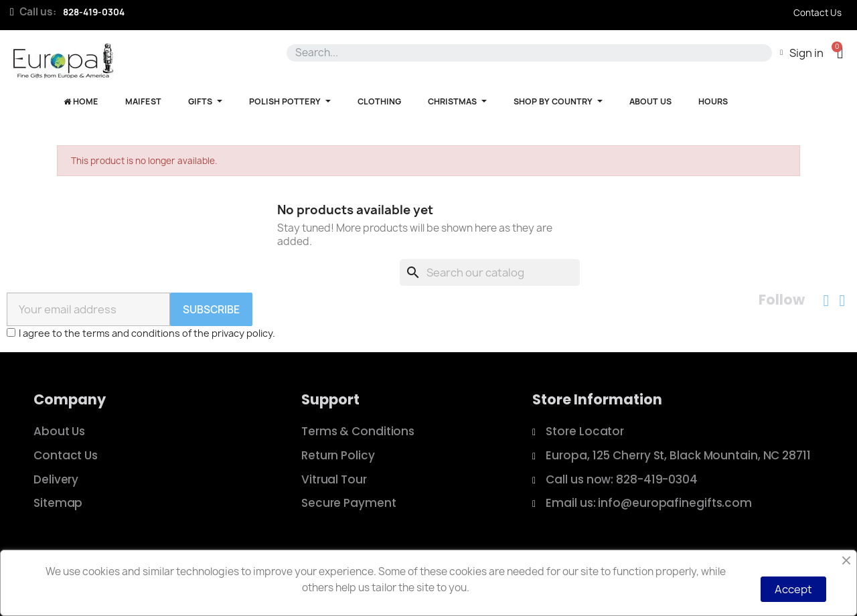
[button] (840, 53)
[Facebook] (826, 301)
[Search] (490, 273)
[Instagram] (842, 301)
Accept (793, 589)
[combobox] (527, 53)
